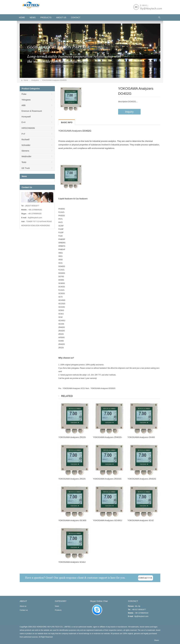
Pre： (61, 388)
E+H (23, 122)
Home (26, 80)
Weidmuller (26, 156)
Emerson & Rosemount (32, 111)
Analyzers (35, 80)
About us (61, 17)
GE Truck (26, 168)
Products (46, 17)
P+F (23, 134)
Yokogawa (26, 100)
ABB (23, 105)
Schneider (26, 145)
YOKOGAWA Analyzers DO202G (103, 388)
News (33, 17)
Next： (88, 388)
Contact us (24, 610)
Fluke (24, 94)
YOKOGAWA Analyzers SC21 (74, 388)
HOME (22, 17)
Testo (24, 162)
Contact (76, 17)
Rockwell (25, 139)
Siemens (25, 151)
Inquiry (129, 112)
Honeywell (26, 117)
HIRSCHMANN (28, 128)
